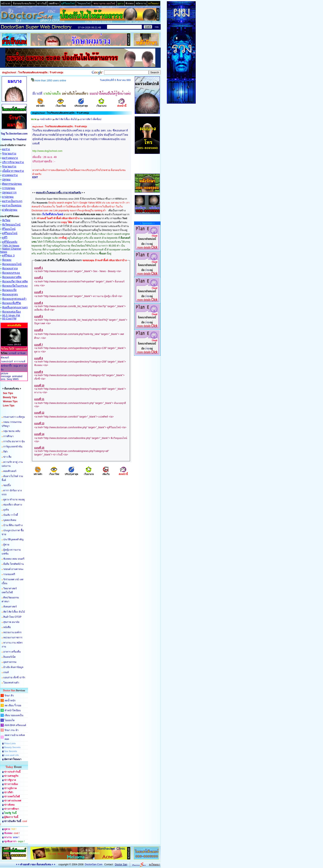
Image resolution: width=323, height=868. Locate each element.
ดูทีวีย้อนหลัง (10, 242)
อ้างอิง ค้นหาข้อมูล (13, 667)
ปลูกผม (6, 180)
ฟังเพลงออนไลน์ (12, 264)
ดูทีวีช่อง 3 (8, 256)
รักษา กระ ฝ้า (12, 730)
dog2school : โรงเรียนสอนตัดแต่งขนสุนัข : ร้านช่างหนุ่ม (60, 126)
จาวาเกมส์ (20, 361)
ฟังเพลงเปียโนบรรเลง (15, 286)
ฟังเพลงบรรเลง (11, 273)
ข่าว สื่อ (7, 457)
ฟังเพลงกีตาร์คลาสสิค (15, 281)
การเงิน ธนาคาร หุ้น (14, 441)
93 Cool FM (9, 319)
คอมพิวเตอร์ (10, 471)
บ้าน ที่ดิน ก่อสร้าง (13, 525)
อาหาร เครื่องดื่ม (12, 652)
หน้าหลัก (40, 105)
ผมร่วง (6, 149)
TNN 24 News (11, 246)
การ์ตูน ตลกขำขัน (13, 447)
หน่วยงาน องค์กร (12, 632)
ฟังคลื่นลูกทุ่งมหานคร (15, 307)
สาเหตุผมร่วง (10, 175)
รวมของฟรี (9, 574)
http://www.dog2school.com (47, 151)
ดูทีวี (5, 238)
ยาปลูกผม (8, 197)
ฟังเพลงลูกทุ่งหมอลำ (14, 299)
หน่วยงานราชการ (13, 638)
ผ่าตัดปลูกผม (10, 210)
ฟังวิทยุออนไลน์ (11, 225)
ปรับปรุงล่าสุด (81, 105)
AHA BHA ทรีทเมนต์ (15, 725)
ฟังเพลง (7, 260)
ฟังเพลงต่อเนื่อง (11, 312)
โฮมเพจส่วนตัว (11, 683)
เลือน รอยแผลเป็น (14, 715)
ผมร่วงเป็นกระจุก (12, 201)
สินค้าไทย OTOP (12, 617)
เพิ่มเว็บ (106, 473)
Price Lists (10, 743)
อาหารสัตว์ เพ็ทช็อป (91, 119)
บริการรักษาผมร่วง (13, 162)
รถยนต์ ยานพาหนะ (13, 569)
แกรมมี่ (12, 353)
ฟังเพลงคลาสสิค (12, 277)
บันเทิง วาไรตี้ (11, 515)
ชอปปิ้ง (7, 485)
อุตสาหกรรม (10, 662)
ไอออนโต (10, 720)
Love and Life (11, 755)
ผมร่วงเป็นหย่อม (12, 205)
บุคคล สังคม (10, 520)
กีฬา (6, 452)
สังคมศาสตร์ (10, 607)
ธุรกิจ (6, 510)
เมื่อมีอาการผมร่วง (13, 171)
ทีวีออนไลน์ (9, 229)
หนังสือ (7, 627)
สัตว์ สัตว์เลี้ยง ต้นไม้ (14, 612)
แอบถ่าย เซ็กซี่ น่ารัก (14, 677)
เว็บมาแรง (101, 105)
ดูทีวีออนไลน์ (10, 233)
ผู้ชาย (6, 545)
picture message (6, 375)
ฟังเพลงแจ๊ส (9, 290)
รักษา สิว (9, 696)
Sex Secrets (11, 751)
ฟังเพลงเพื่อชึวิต (12, 303)
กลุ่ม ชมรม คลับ (12, 431)
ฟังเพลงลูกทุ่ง (10, 294)
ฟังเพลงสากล (10, 268)
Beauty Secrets (12, 747)
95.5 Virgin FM (11, 315)
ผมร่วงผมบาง (10, 158)
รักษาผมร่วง (9, 154)
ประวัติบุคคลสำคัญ (13, 539)
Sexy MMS (13, 379)
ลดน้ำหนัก (10, 701)
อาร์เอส (21, 353)
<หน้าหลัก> (46, 119)
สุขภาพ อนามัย (11, 622)
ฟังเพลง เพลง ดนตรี (14, 559)
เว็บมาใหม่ (61, 105)
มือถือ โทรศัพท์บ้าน (13, 564)
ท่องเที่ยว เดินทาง (13, 505)
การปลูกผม (9, 188)
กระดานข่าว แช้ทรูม (14, 417)
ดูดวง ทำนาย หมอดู (14, 500)
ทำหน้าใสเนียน (13, 710)
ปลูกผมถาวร (9, 192)
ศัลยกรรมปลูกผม (12, 184)
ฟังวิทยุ (6, 220)
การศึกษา (8, 436)
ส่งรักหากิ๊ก (6, 366)
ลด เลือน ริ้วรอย (13, 705)
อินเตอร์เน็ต (9, 657)
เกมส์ (6, 672)
